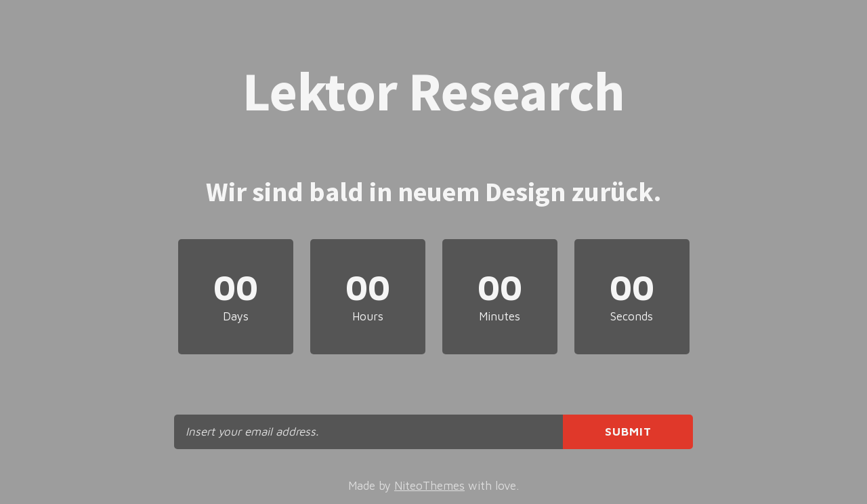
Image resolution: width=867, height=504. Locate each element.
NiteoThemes (429, 486)
